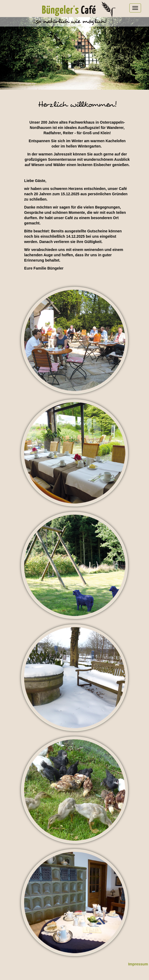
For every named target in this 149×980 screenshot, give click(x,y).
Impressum (138, 964)
